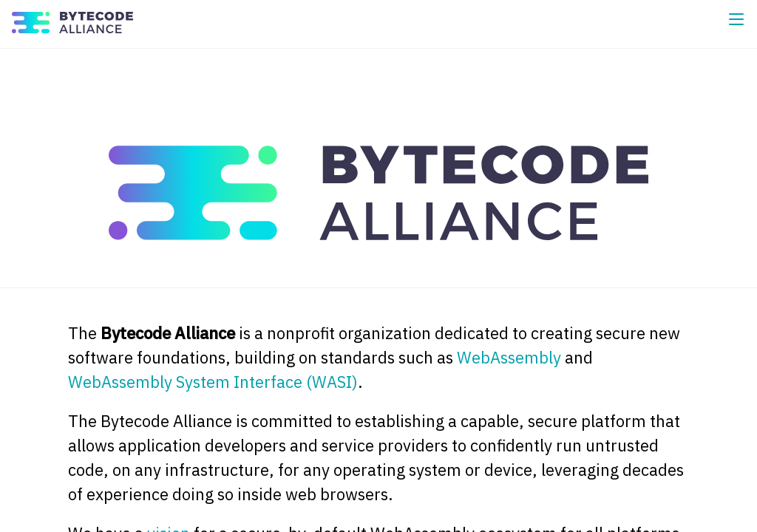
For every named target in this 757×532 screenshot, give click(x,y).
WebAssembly (509, 357)
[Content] (378, 290)
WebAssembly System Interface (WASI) (213, 382)
